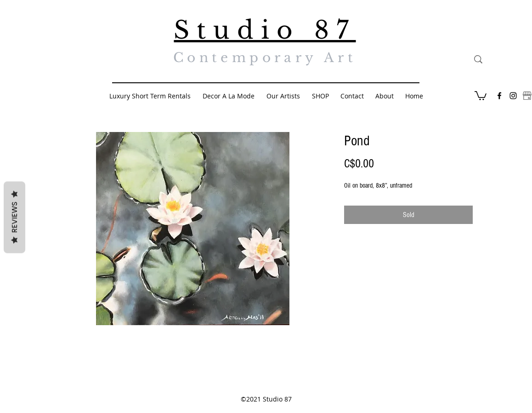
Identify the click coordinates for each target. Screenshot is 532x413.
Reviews (14, 218)
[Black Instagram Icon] (513, 96)
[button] (481, 95)
